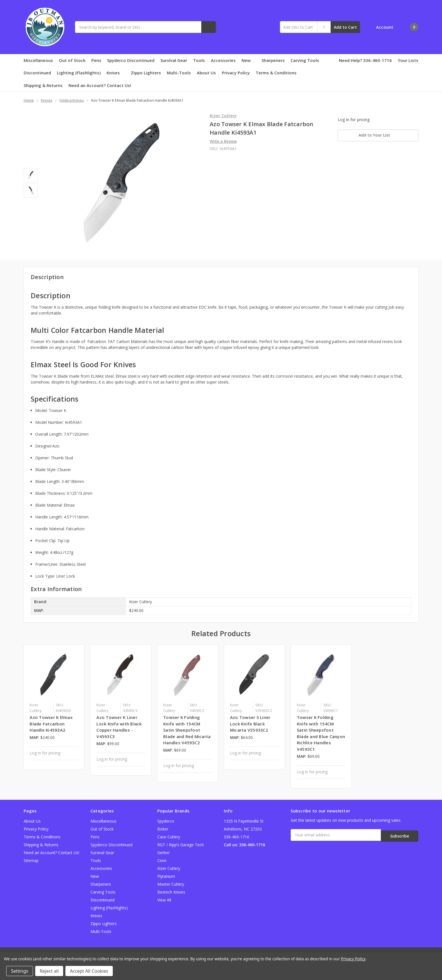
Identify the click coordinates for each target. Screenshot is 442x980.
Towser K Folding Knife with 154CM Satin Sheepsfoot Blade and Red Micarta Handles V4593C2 (187, 730)
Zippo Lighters (146, 73)
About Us (206, 73)
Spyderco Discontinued (131, 60)
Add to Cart (345, 27)
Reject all (49, 971)
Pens (96, 60)
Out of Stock (72, 60)
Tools (199, 60)
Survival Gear (174, 60)
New (249, 60)
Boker (163, 829)
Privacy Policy (236, 73)
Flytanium (166, 876)
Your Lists (408, 60)
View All (164, 900)
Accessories (223, 60)
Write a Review (223, 141)
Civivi (162, 860)
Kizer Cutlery (169, 868)
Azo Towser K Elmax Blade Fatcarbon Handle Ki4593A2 (51, 724)
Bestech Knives (171, 892)
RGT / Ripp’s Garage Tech (181, 845)
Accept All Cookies (89, 971)
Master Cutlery (171, 884)
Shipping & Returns (43, 85)
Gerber (163, 853)
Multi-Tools (179, 73)
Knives (116, 73)
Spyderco (166, 821)
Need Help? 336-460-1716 (365, 60)
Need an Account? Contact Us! (100, 85)
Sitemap (31, 860)
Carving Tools (305, 60)
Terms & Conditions (276, 73)
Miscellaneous (38, 60)
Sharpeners (273, 60)
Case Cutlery (169, 837)
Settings (20, 971)
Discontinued (37, 73)
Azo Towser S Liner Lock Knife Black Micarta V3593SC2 (250, 724)
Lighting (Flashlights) (79, 73)
